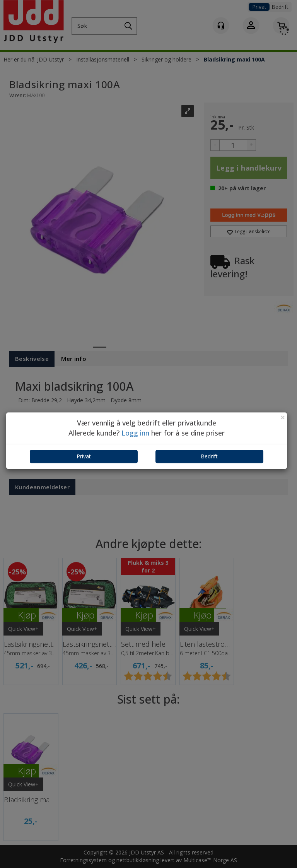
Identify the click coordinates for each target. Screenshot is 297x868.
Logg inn (135, 433)
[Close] (283, 418)
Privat (84, 457)
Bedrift (209, 457)
